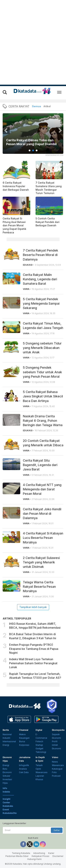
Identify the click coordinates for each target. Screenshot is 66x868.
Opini (38, 769)
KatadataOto (10, 813)
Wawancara (41, 772)
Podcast (56, 776)
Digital (39, 730)
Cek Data (24, 772)
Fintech (39, 741)
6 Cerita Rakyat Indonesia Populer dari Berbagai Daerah (16, 186)
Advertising (39, 853)
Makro (22, 734)
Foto (54, 772)
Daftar (57, 830)
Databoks (8, 806)
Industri (6, 738)
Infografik (24, 765)
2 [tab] (33, 150)
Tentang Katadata (21, 853)
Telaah (39, 765)
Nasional (7, 734)
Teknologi (41, 752)
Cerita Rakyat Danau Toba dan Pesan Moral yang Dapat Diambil (31, 142)
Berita (6, 730)
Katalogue (57, 769)
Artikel (47, 106)
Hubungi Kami (34, 859)
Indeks (6, 792)
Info (5, 788)
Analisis (23, 769)
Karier (51, 853)
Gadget (39, 748)
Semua (37, 106)
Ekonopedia (58, 730)
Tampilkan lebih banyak (33, 607)
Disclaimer (58, 856)
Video (55, 757)
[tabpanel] (33, 136)
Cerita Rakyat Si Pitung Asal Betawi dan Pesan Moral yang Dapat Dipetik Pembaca (14, 225)
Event (6, 810)
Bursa (22, 741)
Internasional (9, 741)
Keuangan (24, 738)
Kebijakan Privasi (40, 856)
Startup (39, 745)
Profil (55, 741)
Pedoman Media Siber (17, 856)
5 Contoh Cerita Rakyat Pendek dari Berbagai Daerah (48, 222)
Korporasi (24, 745)
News (55, 762)
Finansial (24, 730)
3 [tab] (37, 150)
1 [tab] (30, 150)
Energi (6, 745)
